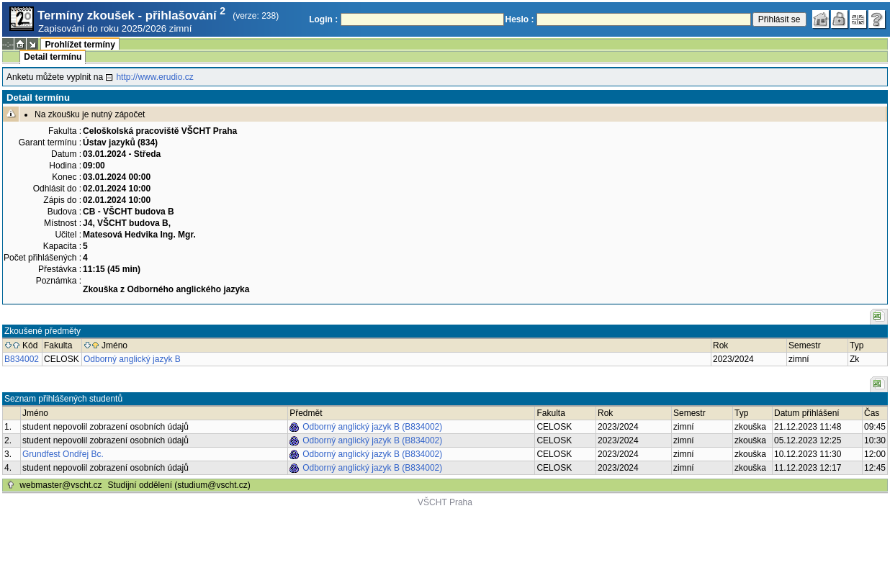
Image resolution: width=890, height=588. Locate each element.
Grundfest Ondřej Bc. (63, 454)
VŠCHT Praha (445, 502)
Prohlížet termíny (80, 45)
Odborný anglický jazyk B (132, 359)
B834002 (22, 359)
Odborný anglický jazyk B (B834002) (372, 427)
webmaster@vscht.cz (60, 485)
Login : (323, 19)
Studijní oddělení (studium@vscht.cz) (179, 485)
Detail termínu (53, 57)
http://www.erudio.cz (154, 77)
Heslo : (520, 19)
